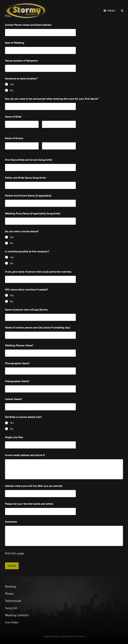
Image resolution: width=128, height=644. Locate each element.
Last (44, 130)
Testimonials (13, 601)
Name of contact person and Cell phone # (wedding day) (38, 328)
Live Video (12, 622)
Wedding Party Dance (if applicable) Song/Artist (33, 213)
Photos (9, 594)
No (12, 90)
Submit (12, 566)
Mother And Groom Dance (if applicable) (28, 196)
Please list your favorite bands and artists (29, 504)
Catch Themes (78, 636)
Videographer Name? (17, 381)
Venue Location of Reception (22, 61)
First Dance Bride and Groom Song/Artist (29, 160)
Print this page (14, 553)
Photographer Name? (17, 363)
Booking (10, 586)
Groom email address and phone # (26, 455)
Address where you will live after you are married (34, 486)
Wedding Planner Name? (19, 345)
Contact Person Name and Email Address (29, 25)
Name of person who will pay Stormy (27, 310)
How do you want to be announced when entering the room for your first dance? (52, 99)
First (7, 130)
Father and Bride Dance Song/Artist (26, 178)
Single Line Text (14, 437)
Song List (11, 608)
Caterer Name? (13, 399)
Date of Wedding (15, 43)
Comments (11, 522)
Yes (12, 84)
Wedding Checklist (17, 615)
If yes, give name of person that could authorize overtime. (38, 272)
